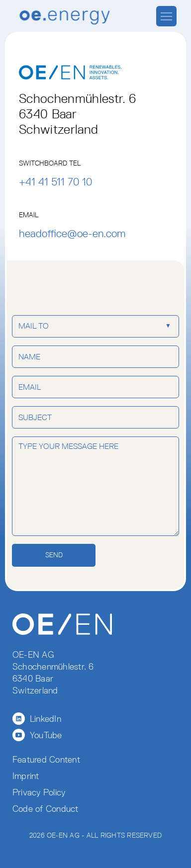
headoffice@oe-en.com (72, 233)
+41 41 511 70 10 (55, 182)
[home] (62, 17)
